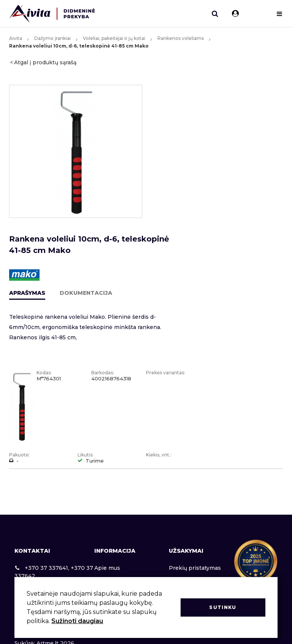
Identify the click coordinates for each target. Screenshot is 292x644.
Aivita (16, 38)
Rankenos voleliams (181, 38)
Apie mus (107, 568)
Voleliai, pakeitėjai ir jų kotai (114, 38)
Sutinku (223, 607)
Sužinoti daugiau (77, 621)
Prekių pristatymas (195, 568)
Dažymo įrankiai (52, 38)
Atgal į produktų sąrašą (45, 62)
